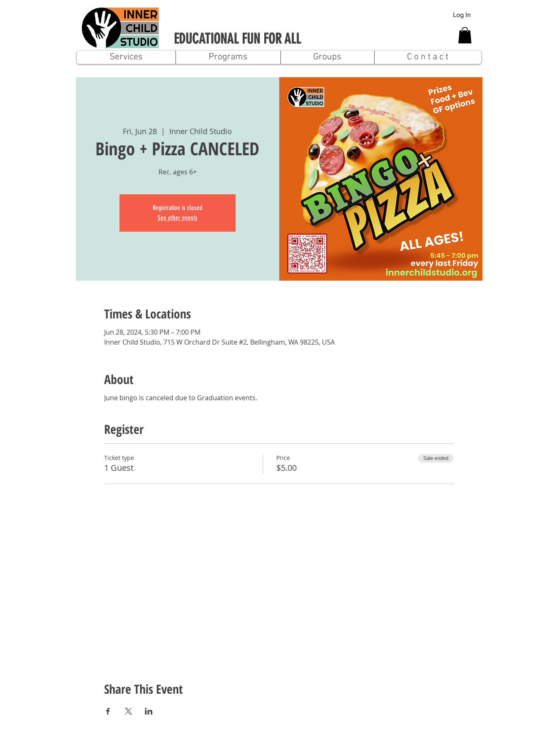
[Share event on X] (128, 711)
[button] (465, 35)
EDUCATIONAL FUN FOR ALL (237, 39)
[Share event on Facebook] (108, 711)
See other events (178, 218)
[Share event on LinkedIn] (149, 711)
